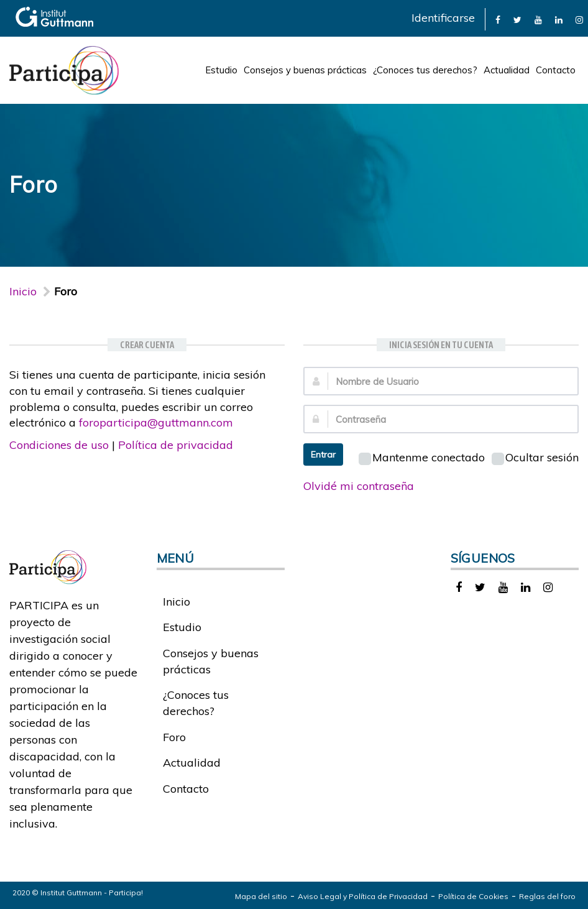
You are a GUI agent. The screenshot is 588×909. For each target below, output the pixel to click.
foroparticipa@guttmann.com (156, 422)
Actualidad (507, 70)
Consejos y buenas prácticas (305, 70)
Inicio (23, 291)
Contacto (556, 70)
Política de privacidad (176, 445)
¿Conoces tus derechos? (425, 70)
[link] (498, 19)
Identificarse (443, 18)
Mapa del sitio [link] (261, 896)
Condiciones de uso (59, 445)
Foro (174, 737)
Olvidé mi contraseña (359, 486)
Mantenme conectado (422, 457)
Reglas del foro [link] (547, 896)
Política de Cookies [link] (473, 896)
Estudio (221, 70)
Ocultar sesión (535, 457)
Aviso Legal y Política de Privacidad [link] (363, 896)
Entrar (323, 455)
